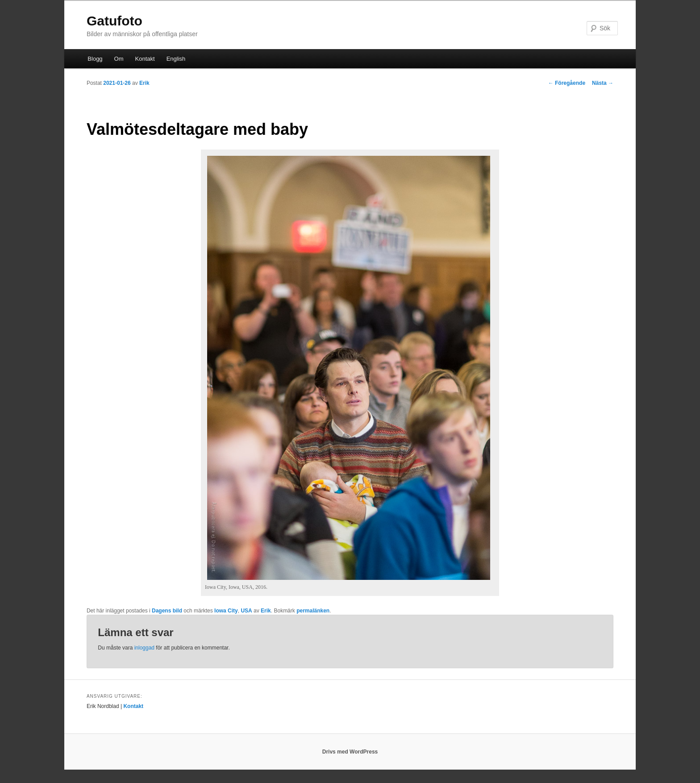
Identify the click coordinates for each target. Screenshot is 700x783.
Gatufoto (115, 21)
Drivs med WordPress (350, 752)
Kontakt (145, 59)
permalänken (313, 611)
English (176, 59)
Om (119, 59)
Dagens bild (167, 611)
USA (246, 611)
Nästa (603, 83)
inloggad (144, 648)
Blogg (95, 59)
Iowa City (226, 611)
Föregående (567, 83)
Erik (144, 83)
